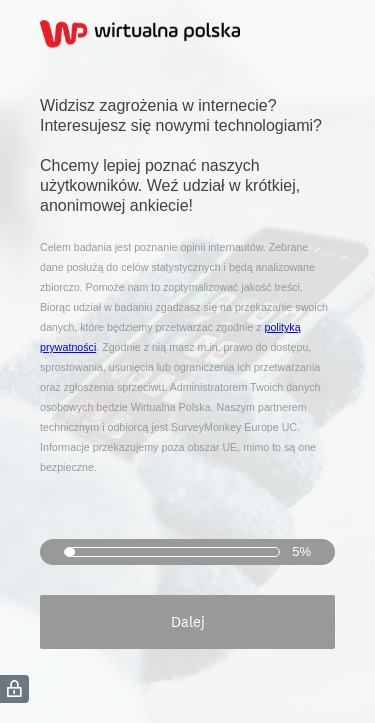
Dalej (188, 621)
